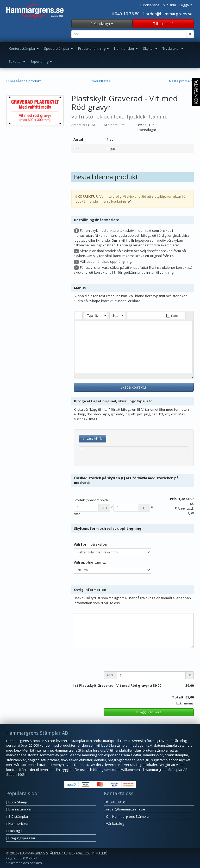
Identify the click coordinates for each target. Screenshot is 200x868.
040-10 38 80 (126, 14)
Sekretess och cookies (24, 863)
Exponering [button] (41, 61)
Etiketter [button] (17, 61)
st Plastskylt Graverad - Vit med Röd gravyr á (113, 685)
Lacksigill (14, 831)
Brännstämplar (19, 809)
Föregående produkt (24, 81)
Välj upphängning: (90, 562)
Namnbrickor (17, 823)
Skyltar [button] (150, 48)
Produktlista (100, 81)
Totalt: (178, 697)
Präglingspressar (21, 838)
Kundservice (149, 5)
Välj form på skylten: (92, 544)
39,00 (157, 685)
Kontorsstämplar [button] (24, 48)
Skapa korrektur (134, 387)
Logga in (186, 5)
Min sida (169, 5)
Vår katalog (114, 823)
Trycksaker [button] (173, 48)
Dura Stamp (17, 802)
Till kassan (163, 24)
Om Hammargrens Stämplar (127, 816)
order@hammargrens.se (168, 14)
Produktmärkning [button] (93, 48)
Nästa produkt (181, 81)
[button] (79, 316)
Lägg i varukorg (149, 712)
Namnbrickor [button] (126, 48)
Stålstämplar (17, 816)
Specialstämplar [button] (58, 48)
